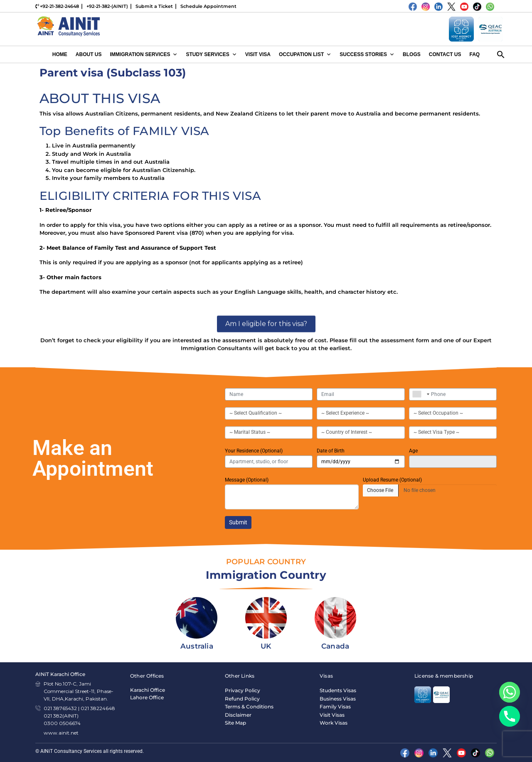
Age (413, 451)
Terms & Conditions (249, 707)
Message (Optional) (247, 480)
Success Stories (367, 54)
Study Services (211, 54)
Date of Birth (331, 451)
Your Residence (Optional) (254, 451)
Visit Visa (258, 54)
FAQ (475, 54)
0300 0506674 (62, 723)
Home (60, 54)
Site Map (235, 723)
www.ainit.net (61, 733)
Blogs (412, 54)
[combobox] (419, 394)
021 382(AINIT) (61, 716)
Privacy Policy (243, 690)
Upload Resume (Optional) (392, 480)
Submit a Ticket (154, 6)
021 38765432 (60, 708)
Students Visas (338, 690)
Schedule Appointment (208, 6)
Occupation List (305, 54)
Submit (238, 522)
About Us (89, 54)
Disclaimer (238, 715)
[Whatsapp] (510, 692)
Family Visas (335, 707)
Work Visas (334, 723)
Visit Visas (332, 715)
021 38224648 (98, 708)
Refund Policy (242, 699)
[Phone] (510, 716)
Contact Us (445, 54)
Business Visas (338, 699)
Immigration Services (144, 54)
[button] (501, 54)
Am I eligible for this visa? (266, 363)
